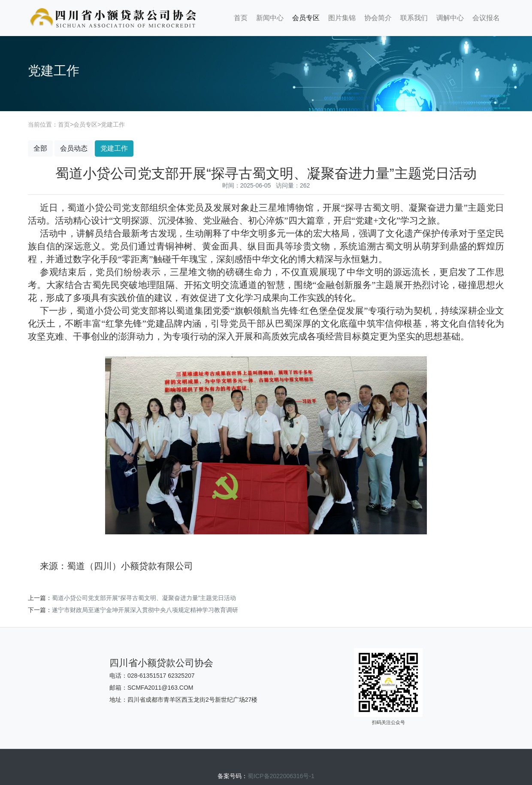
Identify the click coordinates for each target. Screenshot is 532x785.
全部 (40, 148)
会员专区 (306, 18)
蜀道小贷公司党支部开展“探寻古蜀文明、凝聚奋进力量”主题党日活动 (144, 598)
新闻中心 (270, 18)
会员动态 (74, 148)
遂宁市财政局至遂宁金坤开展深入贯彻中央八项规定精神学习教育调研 (145, 610)
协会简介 (378, 18)
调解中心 (450, 18)
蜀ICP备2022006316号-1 (281, 776)
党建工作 (113, 124)
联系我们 (414, 18)
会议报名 (486, 18)
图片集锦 (342, 18)
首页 (241, 18)
